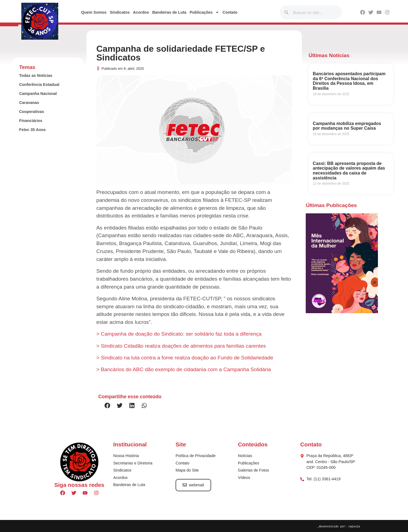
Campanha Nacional (38, 94)
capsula (354, 526)
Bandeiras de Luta (169, 12)
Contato (230, 12)
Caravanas (29, 103)
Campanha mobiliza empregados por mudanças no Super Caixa (347, 126)
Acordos (141, 12)
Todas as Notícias (36, 75)
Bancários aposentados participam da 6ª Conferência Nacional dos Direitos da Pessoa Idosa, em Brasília (349, 81)
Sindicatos (120, 12)
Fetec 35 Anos (32, 130)
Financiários (31, 121)
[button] (107, 405)
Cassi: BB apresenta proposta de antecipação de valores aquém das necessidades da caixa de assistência (349, 171)
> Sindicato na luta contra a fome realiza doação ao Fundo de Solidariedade (185, 358)
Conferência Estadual (39, 85)
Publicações (204, 12)
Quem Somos (94, 12)
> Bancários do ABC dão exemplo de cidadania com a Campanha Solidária (183, 369)
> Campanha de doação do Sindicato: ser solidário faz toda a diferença (179, 334)
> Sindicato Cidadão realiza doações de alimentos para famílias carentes (181, 346)
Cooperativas (32, 112)
